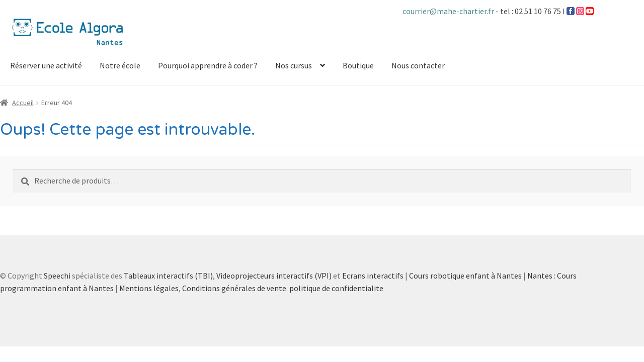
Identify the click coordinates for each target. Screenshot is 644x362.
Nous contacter (418, 65)
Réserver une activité (46, 65)
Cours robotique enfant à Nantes (465, 276)
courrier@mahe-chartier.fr (449, 11)
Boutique (358, 65)
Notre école (120, 65)
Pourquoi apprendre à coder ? (208, 65)
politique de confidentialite (336, 288)
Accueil (23, 103)
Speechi (57, 276)
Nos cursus (294, 65)
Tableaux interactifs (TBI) (168, 276)
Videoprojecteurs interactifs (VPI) (274, 276)
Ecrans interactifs (373, 276)
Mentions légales (149, 288)
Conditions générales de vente (234, 288)
